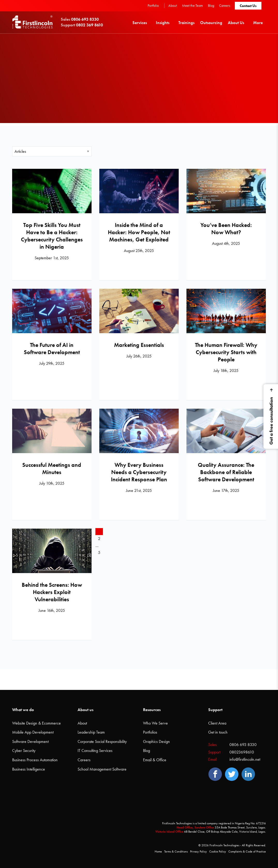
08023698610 (242, 752)
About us (85, 710)
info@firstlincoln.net (245, 759)
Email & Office (155, 760)
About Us (236, 23)
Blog (211, 5)
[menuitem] (141, 22)
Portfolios (150, 732)
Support (215, 710)
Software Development (30, 741)
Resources (152, 710)
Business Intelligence (29, 769)
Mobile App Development (33, 732)
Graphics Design (156, 741)
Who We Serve (155, 723)
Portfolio (153, 5)
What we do (23, 710)
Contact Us (248, 6)
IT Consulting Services (95, 751)
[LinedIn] (248, 774)
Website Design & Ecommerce (36, 723)
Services (140, 23)
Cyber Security (24, 751)
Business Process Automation (35, 760)
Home (158, 851)
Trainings (186, 23)
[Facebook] (215, 774)
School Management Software (102, 769)
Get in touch (218, 732)
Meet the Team (193, 5)
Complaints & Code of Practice (247, 851)
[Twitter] (232, 774)
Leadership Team (91, 732)
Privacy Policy (198, 851)
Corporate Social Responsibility (102, 741)
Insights (163, 23)
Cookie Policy (218, 851)
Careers (225, 5)
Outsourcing (211, 23)
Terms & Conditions (176, 851)
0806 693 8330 (243, 745)
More (258, 23)
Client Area (217, 723)
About (173, 5)
